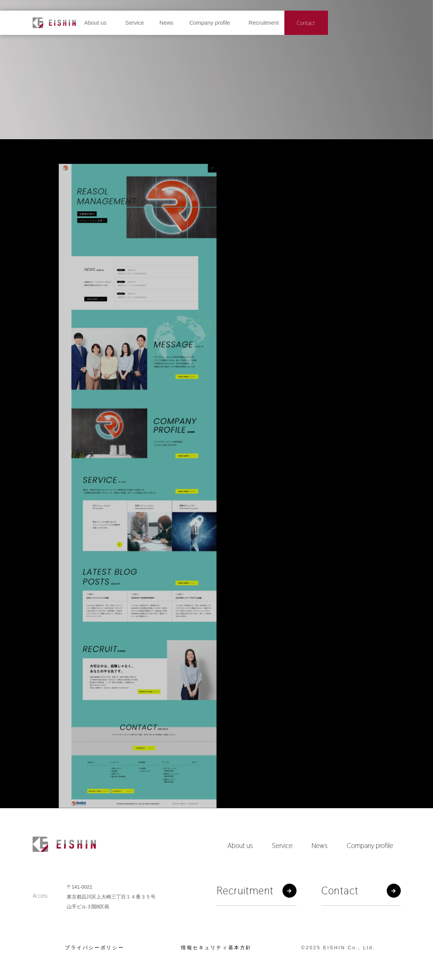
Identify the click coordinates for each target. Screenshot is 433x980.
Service (282, 845)
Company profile (370, 845)
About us (240, 845)
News (320, 845)
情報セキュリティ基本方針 (216, 948)
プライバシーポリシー (94, 948)
